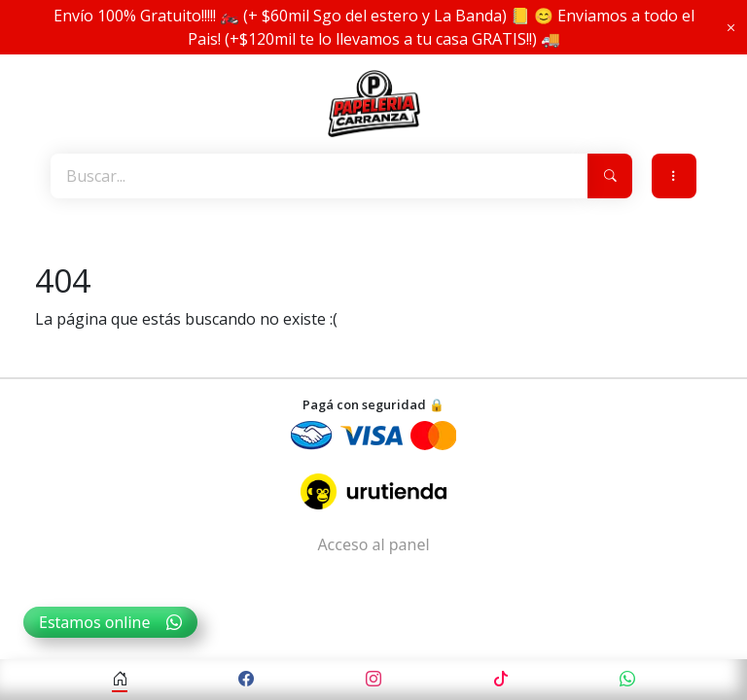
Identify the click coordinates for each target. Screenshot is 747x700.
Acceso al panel (373, 544)
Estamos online (110, 622)
